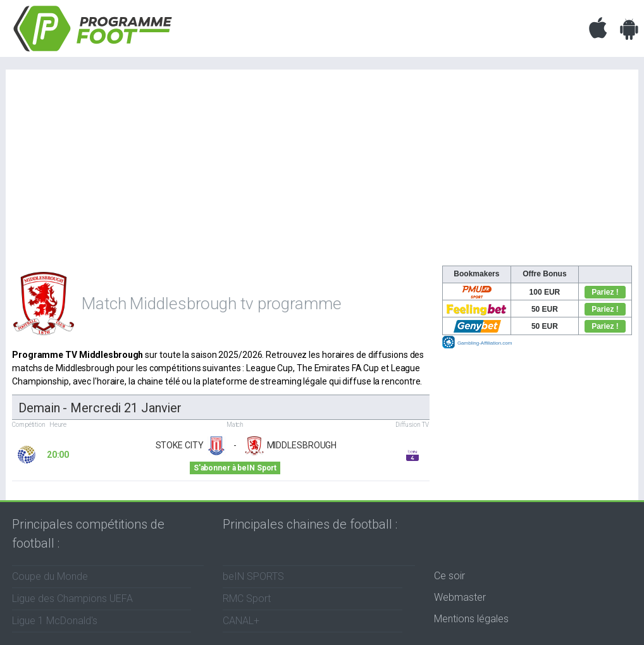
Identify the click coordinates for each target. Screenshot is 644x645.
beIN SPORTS (253, 576)
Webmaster (460, 597)
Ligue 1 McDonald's (55, 621)
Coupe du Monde (50, 576)
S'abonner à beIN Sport (235, 468)
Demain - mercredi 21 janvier (100, 408)
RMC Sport (247, 599)
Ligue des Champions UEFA (72, 599)
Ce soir (449, 576)
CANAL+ (241, 621)
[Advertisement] (322, 171)
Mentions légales (471, 619)
